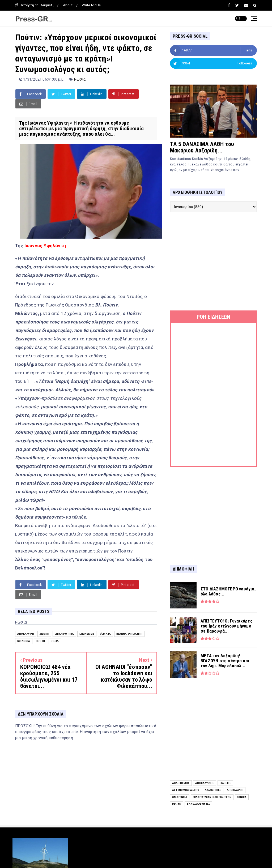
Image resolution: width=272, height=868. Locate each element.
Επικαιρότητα (64, 634)
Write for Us (91, 5)
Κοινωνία (24, 641)
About (68, 5)
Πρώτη (41, 641)
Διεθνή (44, 634)
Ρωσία (80, 79)
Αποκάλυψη (26, 634)
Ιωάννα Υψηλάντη (129, 634)
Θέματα (105, 634)
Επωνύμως (87, 634)
